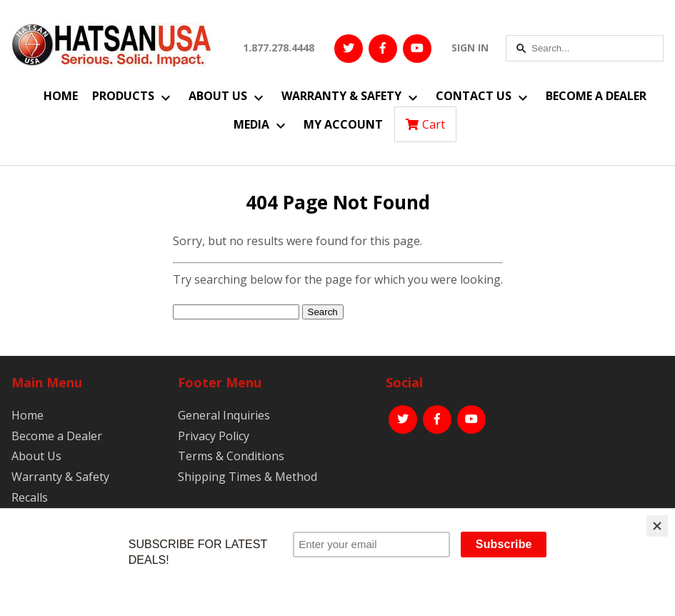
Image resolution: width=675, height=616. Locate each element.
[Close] (657, 526)
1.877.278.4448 (279, 48)
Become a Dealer (596, 96)
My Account (343, 124)
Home (61, 96)
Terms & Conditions (231, 456)
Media (251, 124)
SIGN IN (470, 48)
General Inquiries (224, 415)
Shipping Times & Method (247, 477)
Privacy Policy (214, 436)
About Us (218, 96)
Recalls (30, 497)
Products (123, 96)
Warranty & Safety (341, 96)
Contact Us (474, 96)
